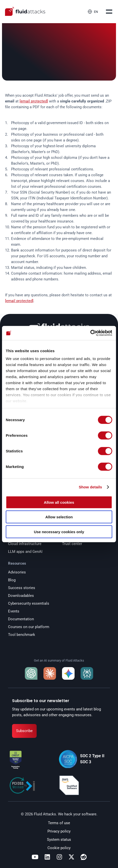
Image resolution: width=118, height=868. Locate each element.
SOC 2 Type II (92, 756)
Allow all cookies (59, 502)
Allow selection (59, 517)
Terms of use (59, 823)
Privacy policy (59, 831)
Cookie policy (59, 848)
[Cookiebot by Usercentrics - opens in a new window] (90, 333)
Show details (91, 487)
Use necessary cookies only (59, 532)
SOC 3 (86, 762)
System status (59, 840)
